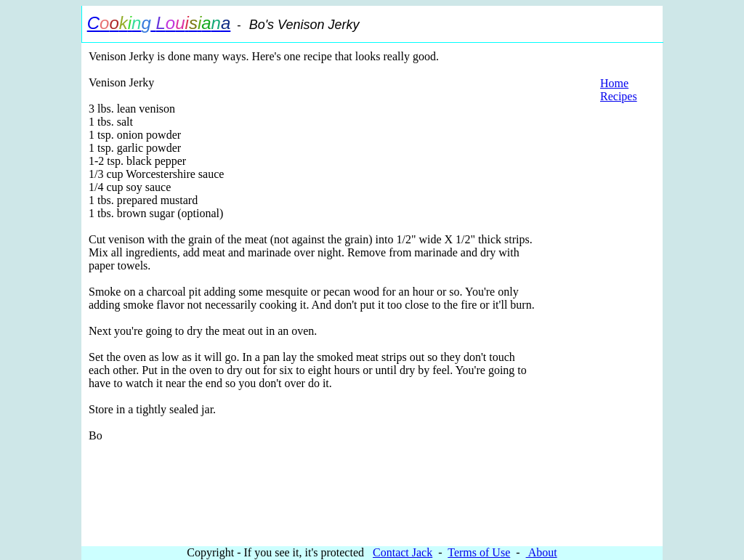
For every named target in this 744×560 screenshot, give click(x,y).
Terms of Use (479, 552)
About (542, 552)
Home (614, 83)
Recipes (619, 96)
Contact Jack (403, 552)
